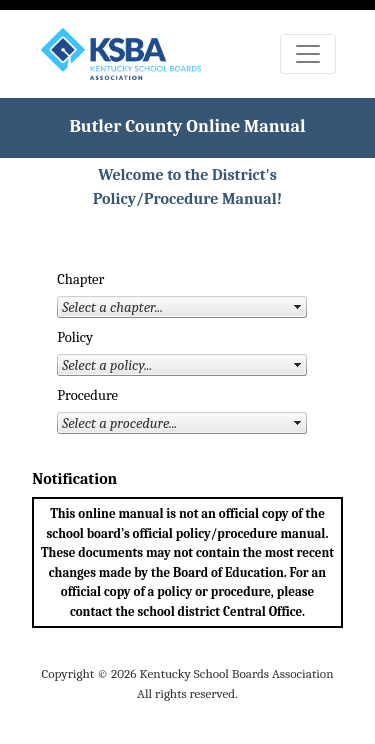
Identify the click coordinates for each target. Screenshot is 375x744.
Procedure (87, 395)
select (298, 307)
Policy (75, 337)
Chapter (80, 279)
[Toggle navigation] (308, 54)
